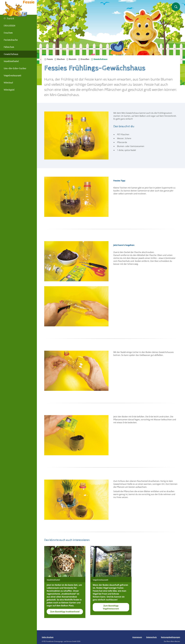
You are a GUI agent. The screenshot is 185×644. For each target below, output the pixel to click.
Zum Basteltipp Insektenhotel (65, 612)
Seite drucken (48, 637)
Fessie (49, 59)
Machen (60, 59)
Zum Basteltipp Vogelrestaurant (111, 607)
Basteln (71, 59)
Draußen (84, 59)
